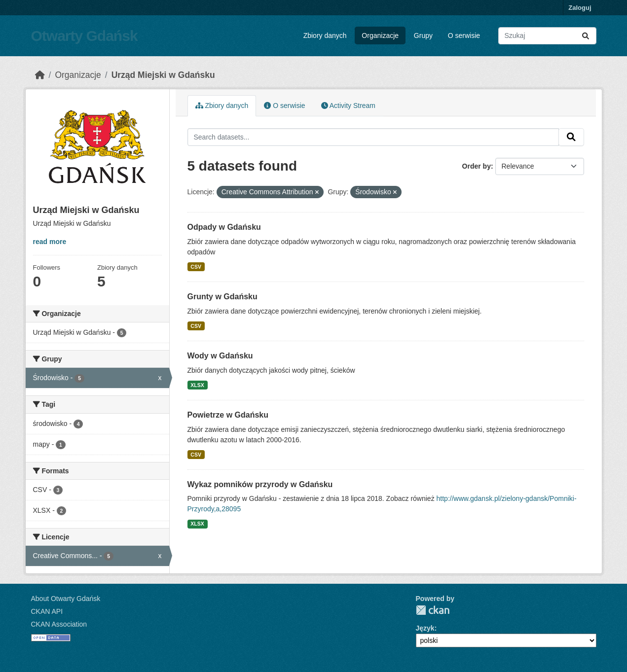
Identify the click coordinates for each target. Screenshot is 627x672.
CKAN (433, 610)
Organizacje (380, 35)
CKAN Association (59, 624)
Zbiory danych (325, 35)
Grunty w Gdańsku (222, 297)
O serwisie (464, 35)
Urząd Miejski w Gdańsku (163, 75)
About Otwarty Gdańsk (66, 599)
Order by (477, 166)
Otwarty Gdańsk (84, 36)
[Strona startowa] (40, 75)
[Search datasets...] (547, 36)
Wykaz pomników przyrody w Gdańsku (260, 484)
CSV (196, 267)
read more (50, 242)
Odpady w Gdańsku (224, 227)
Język (425, 628)
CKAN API (47, 611)
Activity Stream (348, 106)
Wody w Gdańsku (220, 356)
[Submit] (586, 36)
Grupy (423, 35)
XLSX (197, 385)
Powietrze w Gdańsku (228, 415)
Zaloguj (580, 8)
